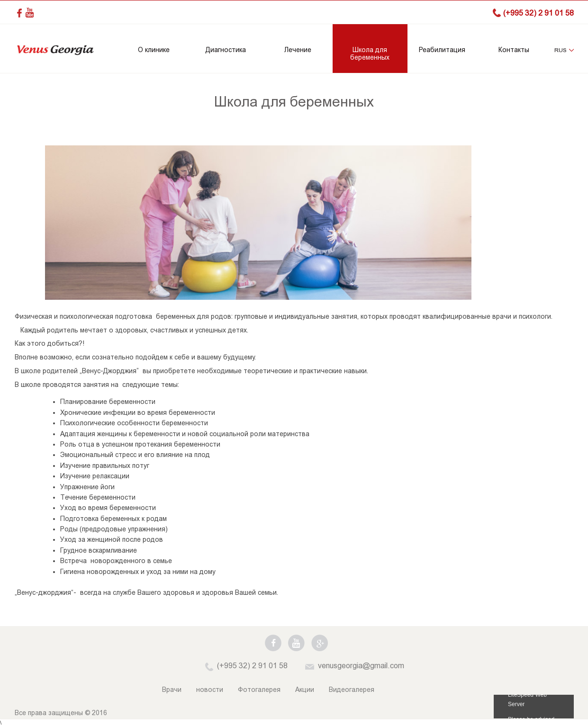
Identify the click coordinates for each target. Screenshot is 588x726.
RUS (561, 50)
